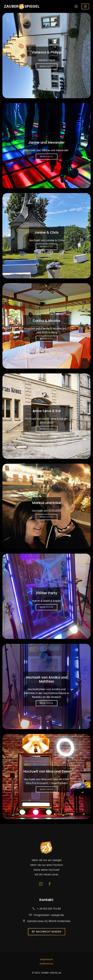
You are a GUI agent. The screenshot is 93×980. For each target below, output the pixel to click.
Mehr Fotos (46, 66)
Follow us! (87, 7)
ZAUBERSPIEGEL (21, 7)
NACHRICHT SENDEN (47, 932)
